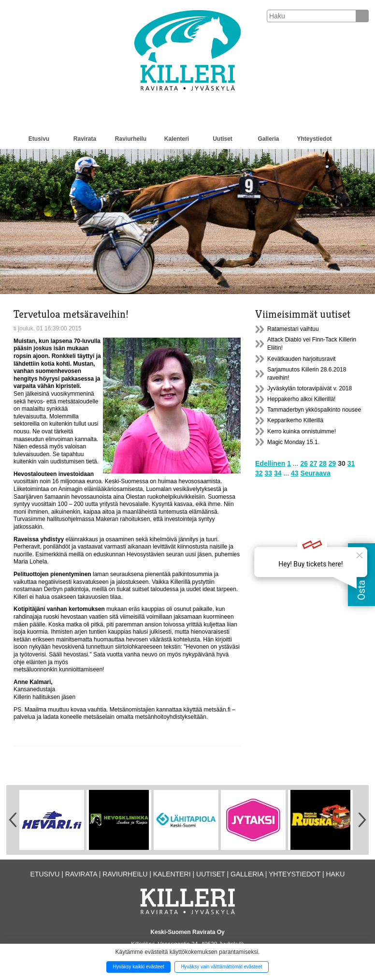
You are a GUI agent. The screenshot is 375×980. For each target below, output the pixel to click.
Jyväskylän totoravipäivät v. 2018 (310, 388)
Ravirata (85, 139)
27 (314, 463)
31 (351, 463)
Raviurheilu (131, 139)
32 (259, 473)
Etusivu (39, 139)
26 (304, 463)
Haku (335, 874)
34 (278, 473)
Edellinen (270, 463)
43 (295, 473)
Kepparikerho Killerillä (295, 420)
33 (268, 473)
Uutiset (223, 139)
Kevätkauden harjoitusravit (301, 359)
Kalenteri (177, 139)
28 (323, 463)
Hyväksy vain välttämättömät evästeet (221, 967)
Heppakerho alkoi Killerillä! (301, 399)
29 (332, 463)
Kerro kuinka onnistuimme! (302, 431)
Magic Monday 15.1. (293, 442)
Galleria (268, 139)
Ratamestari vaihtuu (293, 329)
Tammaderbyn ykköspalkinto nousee (314, 410)
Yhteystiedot (314, 139)
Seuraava (315, 473)
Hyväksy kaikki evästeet (139, 967)
